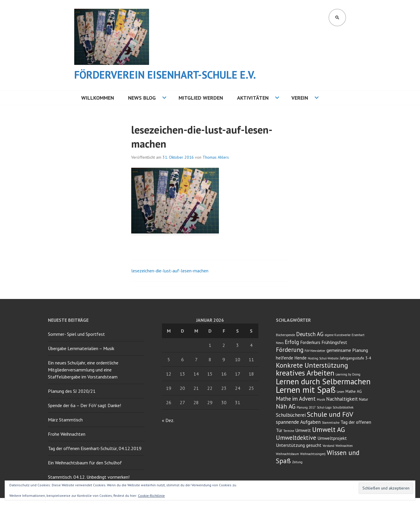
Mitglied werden (201, 98)
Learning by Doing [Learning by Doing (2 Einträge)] (348, 374)
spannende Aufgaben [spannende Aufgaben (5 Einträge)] (298, 422)
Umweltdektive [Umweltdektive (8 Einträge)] (296, 438)
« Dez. (168, 420)
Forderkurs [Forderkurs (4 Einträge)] (310, 342)
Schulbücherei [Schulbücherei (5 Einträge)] (291, 415)
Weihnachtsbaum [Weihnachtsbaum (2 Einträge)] (287, 454)
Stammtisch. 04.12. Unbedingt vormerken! (89, 477)
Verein (300, 98)
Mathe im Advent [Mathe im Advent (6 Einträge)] (296, 399)
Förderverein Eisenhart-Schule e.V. (165, 75)
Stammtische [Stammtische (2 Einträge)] (331, 423)
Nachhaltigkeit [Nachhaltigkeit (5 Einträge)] (342, 399)
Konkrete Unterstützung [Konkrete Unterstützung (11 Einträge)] (312, 365)
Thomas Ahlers (216, 157)
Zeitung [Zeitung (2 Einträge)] (297, 462)
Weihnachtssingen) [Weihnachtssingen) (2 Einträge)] (313, 454)
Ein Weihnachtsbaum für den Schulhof (85, 463)
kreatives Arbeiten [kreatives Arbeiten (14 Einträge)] (305, 373)
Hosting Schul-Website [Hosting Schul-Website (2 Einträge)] (323, 358)
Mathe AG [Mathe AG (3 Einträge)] (354, 391)
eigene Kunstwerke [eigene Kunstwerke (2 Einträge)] (338, 335)
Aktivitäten (253, 98)
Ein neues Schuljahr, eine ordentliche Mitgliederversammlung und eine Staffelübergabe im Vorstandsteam (83, 370)
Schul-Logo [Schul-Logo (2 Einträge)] (324, 407)
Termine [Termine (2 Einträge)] (289, 431)
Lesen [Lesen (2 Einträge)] (341, 392)
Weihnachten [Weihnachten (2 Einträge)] (344, 446)
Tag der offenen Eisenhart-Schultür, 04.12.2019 (95, 448)
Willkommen (98, 98)
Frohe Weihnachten (67, 434)
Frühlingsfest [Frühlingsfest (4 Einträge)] (334, 342)
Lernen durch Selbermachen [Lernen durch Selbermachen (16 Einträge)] (323, 381)
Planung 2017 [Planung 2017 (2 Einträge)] (306, 407)
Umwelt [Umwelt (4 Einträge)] (303, 430)
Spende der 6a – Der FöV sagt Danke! (84, 405)
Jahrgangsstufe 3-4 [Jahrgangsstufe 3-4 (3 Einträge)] (355, 358)
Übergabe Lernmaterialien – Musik (81, 348)
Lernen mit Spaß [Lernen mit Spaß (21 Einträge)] (306, 390)
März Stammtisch (65, 420)
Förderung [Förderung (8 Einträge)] (290, 350)
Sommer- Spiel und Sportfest (76, 334)
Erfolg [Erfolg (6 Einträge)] (292, 342)
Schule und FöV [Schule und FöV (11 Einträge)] (330, 414)
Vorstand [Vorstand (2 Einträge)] (329, 446)
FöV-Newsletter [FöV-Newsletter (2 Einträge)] (315, 351)
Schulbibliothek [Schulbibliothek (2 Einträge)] (343, 407)
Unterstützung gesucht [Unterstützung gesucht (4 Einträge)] (299, 445)
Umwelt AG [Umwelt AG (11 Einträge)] (329, 429)
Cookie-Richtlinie (151, 496)
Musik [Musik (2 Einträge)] (321, 399)
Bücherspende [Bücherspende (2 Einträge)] (285, 335)
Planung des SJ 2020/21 (72, 391)
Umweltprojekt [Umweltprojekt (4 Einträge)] (332, 438)
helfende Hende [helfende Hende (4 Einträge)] (291, 358)
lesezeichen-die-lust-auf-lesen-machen (170, 271)
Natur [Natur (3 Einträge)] (363, 399)
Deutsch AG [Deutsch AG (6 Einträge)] (310, 334)
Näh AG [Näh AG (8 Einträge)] (286, 406)
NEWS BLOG (142, 98)
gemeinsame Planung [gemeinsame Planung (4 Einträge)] (347, 350)
